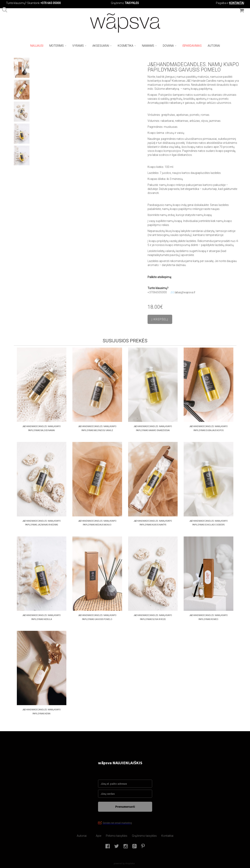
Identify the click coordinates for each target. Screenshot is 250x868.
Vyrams (79, 46)
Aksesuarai (102, 46)
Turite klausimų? (16, 3)
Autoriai (214, 46)
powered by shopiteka (124, 863)
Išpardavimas (192, 46)
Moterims (58, 46)
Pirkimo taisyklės (117, 836)
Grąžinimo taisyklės (144, 836)
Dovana (170, 46)
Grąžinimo (118, 3)
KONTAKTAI (237, 3)
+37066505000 (157, 292)
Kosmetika (127, 46)
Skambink (33, 3)
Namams (149, 46)
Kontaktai (167, 836)
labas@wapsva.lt (185, 292)
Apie (99, 836)
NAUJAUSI (37, 46)
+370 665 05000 (51, 3)
